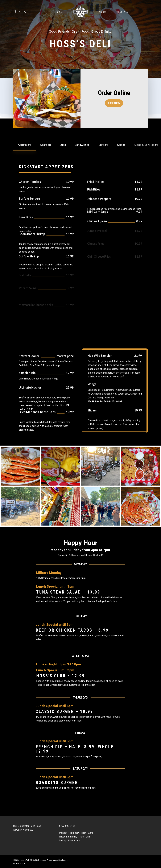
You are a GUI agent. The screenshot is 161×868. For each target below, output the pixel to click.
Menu (103, 12)
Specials (123, 12)
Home (58, 12)
